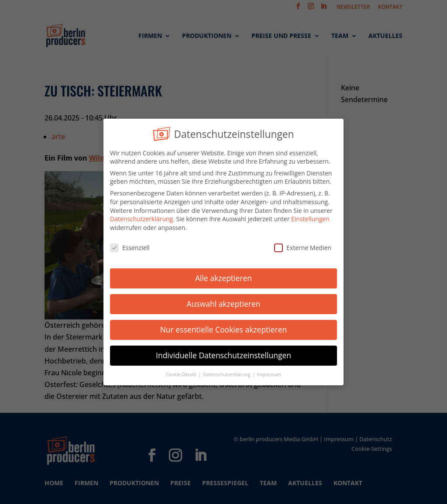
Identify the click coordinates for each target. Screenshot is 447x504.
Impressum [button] (269, 373)
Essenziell (130, 246)
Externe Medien (303, 246)
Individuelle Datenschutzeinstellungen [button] (223, 354)
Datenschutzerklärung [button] (227, 373)
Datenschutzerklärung (141, 218)
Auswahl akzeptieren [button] (224, 302)
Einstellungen (310, 218)
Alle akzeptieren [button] (223, 277)
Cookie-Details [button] (182, 373)
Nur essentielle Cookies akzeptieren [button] (224, 328)
